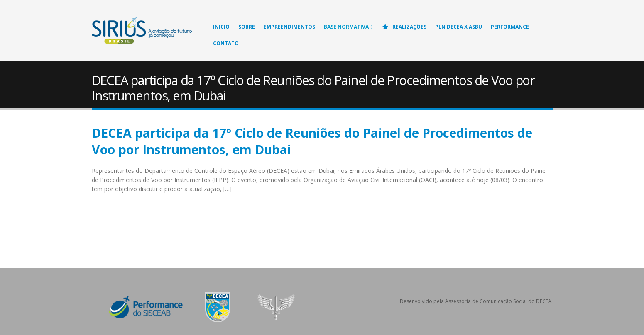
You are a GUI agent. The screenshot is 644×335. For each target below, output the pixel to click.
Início (221, 27)
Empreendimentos (289, 27)
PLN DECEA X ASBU (459, 27)
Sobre (247, 27)
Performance (510, 27)
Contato (226, 43)
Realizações (404, 27)
